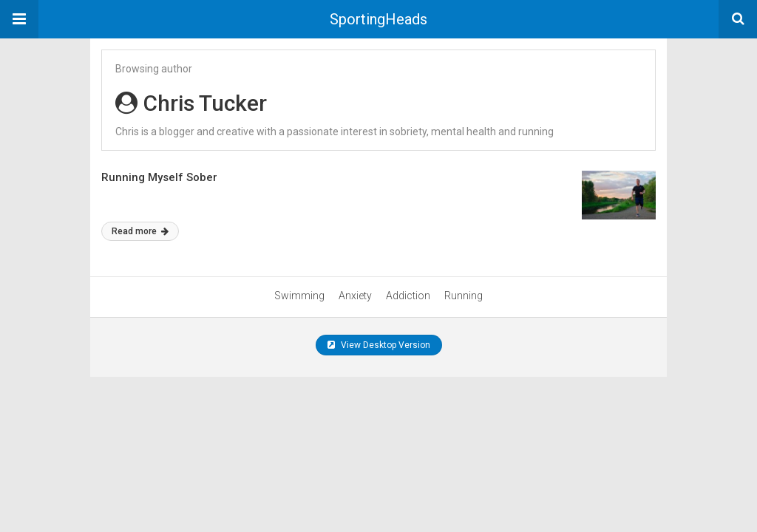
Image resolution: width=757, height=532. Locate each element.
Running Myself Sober (159, 177)
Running (464, 296)
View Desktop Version (379, 345)
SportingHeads (378, 19)
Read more (140, 231)
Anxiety (355, 296)
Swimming (299, 296)
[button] (19, 19)
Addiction (408, 296)
